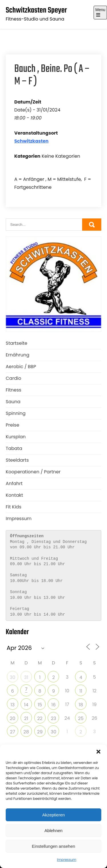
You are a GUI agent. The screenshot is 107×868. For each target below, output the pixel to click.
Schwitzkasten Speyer (36, 10)
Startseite (17, 343)
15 (40, 705)
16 (53, 705)
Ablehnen (53, 831)
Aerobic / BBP (21, 367)
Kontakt (14, 495)
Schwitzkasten (31, 141)
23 (53, 718)
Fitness (14, 390)
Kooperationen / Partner (33, 472)
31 (26, 677)
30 (12, 677)
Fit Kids (14, 507)
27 (13, 732)
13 (13, 705)
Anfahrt (14, 483)
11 (81, 691)
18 (81, 705)
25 (81, 718)
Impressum (67, 860)
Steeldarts (17, 460)
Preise (12, 425)
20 (12, 718)
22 (40, 718)
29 (40, 732)
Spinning (16, 413)
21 (26, 718)
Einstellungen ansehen (54, 846)
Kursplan (16, 437)
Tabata (14, 448)
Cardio (13, 378)
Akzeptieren (53, 815)
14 (26, 705)
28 (26, 732)
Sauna (13, 402)
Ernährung (18, 355)
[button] (98, 752)
